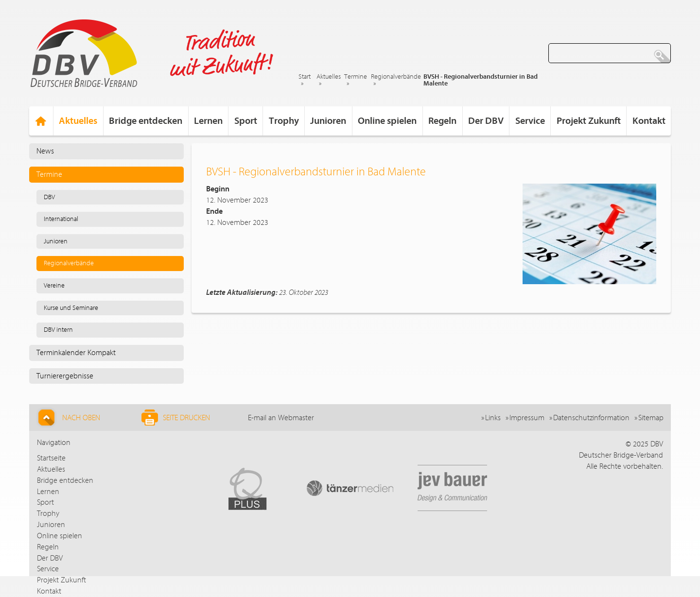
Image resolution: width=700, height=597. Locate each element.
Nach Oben (68, 418)
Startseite (51, 458)
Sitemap (651, 418)
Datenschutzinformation (591, 418)
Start (305, 77)
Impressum (527, 418)
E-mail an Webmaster (281, 418)
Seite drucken (176, 418)
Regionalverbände (396, 77)
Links (493, 418)
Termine (356, 77)
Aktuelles (329, 77)
